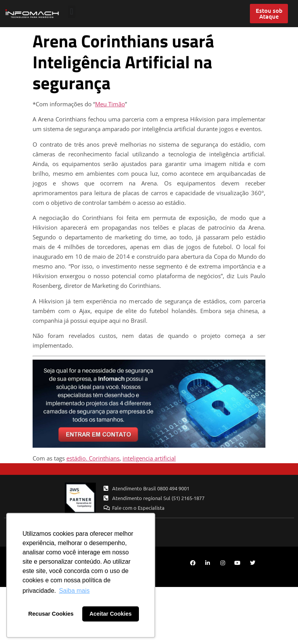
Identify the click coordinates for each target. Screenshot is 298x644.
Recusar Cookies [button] (51, 614)
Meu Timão (110, 104)
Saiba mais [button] (74, 591)
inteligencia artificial (149, 458)
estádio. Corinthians (93, 458)
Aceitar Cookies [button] (110, 614)
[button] (72, 12)
